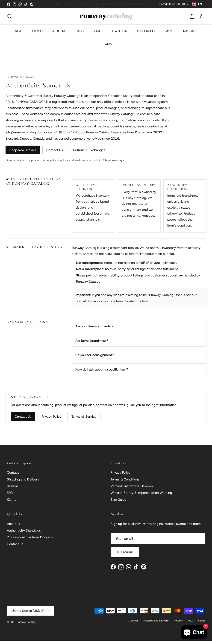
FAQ (10, 496)
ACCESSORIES (146, 34)
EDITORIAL (106, 47)
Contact (13, 476)
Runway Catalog (26, 625)
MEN (169, 34)
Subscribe (125, 556)
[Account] (191, 20)
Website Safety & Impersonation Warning (141, 496)
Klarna (12, 503)
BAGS (80, 34)
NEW (18, 34)
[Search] (10, 20)
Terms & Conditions (125, 483)
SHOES (98, 34)
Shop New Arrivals (23, 153)
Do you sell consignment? (94, 358)
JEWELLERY (120, 34)
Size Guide (118, 503)
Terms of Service (84, 420)
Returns (13, 489)
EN (197, 6)
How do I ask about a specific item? (102, 373)
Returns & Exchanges (89, 153)
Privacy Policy (51, 420)
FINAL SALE (189, 34)
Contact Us (55, 153)
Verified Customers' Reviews (132, 489)
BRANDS (37, 34)
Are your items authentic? (94, 330)
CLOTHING (59, 34)
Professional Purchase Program (30, 540)
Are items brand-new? (92, 344)
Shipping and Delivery (23, 483)
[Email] (158, 542)
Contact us (15, 547)
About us (13, 527)
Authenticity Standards (24, 534)
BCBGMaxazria (102, 4)
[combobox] (197, 6)
